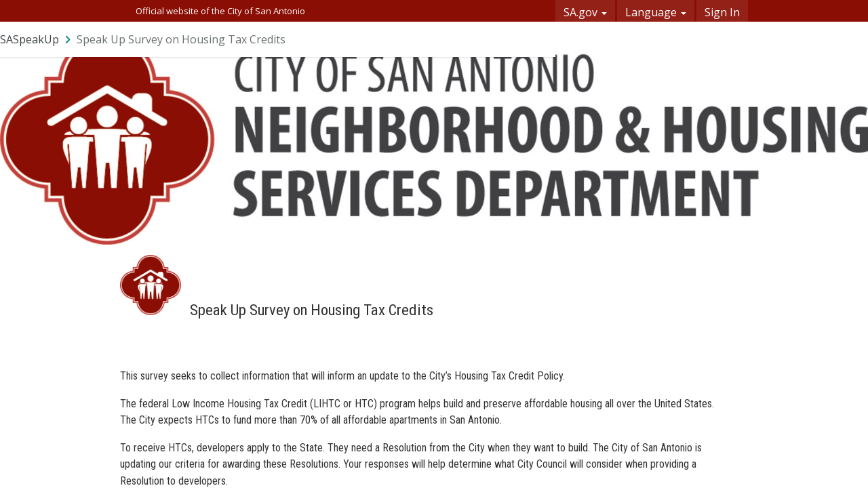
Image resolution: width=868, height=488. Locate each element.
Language (656, 12)
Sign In (722, 12)
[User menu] (537, 39)
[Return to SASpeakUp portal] (37, 39)
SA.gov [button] (585, 12)
